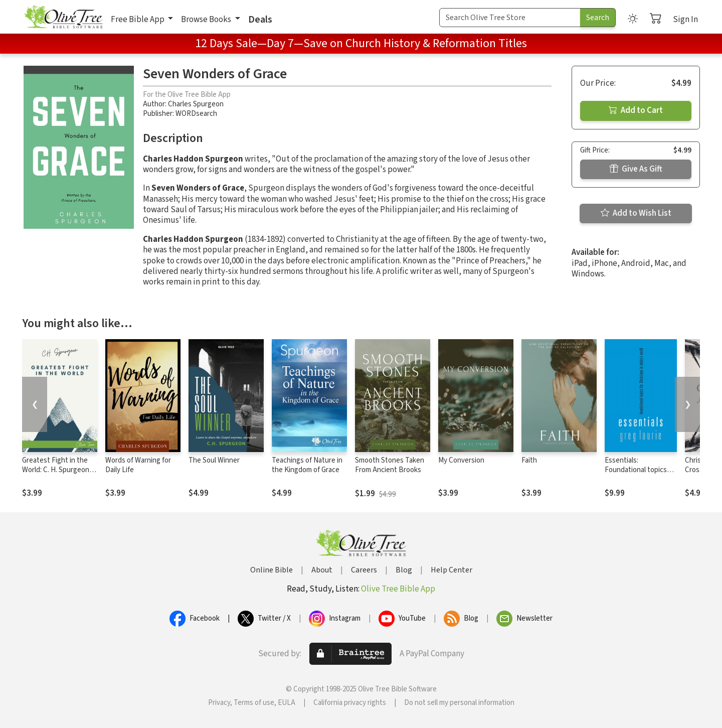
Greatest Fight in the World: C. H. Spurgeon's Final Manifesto (58, 470)
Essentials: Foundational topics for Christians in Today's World (636, 475)
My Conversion (461, 460)
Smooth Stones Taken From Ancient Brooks (390, 465)
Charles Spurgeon (196, 104)
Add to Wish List (636, 213)
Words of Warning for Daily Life (138, 465)
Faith (529, 460)
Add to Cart (636, 110)
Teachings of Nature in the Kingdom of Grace (307, 465)
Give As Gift (636, 169)
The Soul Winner (214, 460)
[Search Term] (510, 18)
